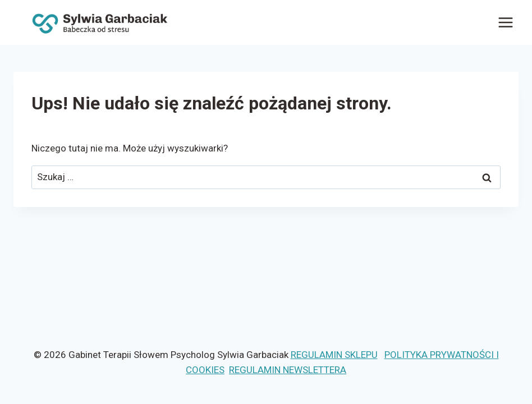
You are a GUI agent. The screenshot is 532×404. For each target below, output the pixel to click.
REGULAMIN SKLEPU (334, 355)
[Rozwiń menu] (505, 22)
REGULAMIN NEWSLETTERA (288, 370)
